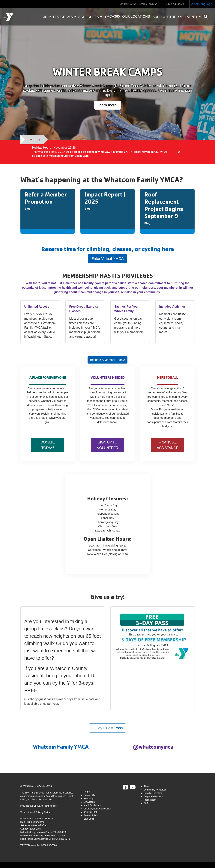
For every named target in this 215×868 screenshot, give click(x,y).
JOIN (45, 17)
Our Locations (136, 17)
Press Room (150, 800)
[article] (107, 152)
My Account (90, 802)
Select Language (201, 4)
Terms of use (27, 812)
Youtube (132, 787)
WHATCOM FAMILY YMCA (138, 4)
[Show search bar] (207, 17)
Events (193, 17)
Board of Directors (153, 793)
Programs (64, 17)
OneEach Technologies (45, 806)
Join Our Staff (91, 812)
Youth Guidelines (92, 805)
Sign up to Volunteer (107, 445)
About (147, 786)
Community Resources (155, 790)
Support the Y (167, 17)
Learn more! (108, 105)
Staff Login (89, 819)
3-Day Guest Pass (107, 728)
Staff (146, 803)
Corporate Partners (153, 796)
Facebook (128, 787)
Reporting (89, 799)
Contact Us (89, 795)
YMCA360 (112, 17)
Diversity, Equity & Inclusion (98, 809)
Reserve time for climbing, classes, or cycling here (108, 249)
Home (87, 792)
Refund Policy (91, 815)
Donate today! (48, 445)
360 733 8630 (176, 4)
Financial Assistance (167, 445)
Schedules (90, 17)
